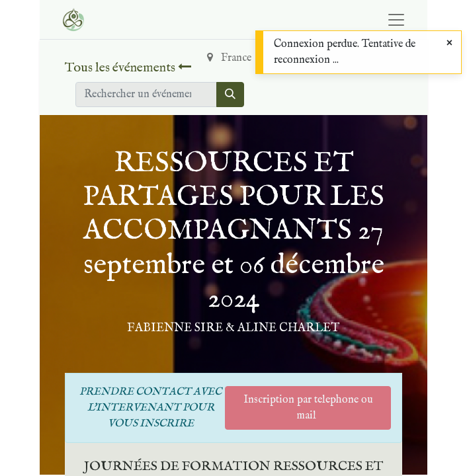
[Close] (449, 44)
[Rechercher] (230, 95)
